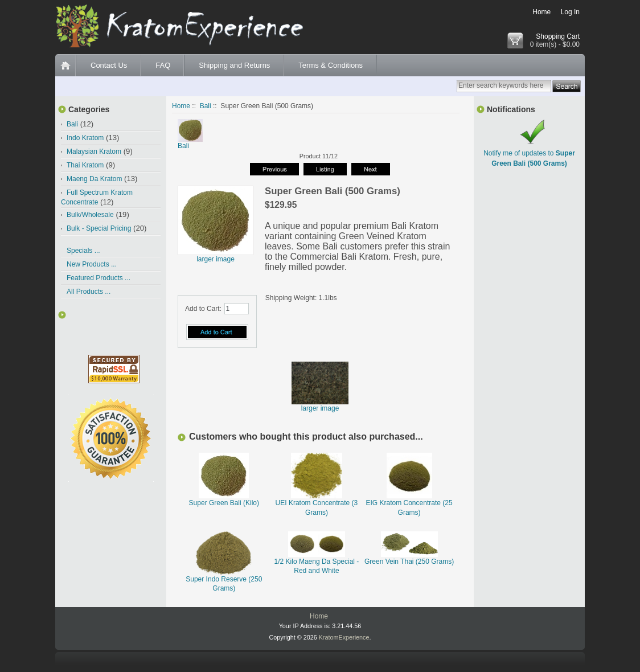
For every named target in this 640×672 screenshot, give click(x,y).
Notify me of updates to (529, 153)
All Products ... (89, 292)
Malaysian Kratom (94, 151)
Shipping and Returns (234, 65)
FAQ (163, 65)
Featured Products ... (99, 278)
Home (541, 12)
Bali (206, 106)
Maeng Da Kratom (94, 179)
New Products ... (92, 264)
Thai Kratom (85, 165)
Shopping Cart (558, 36)
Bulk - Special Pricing (99, 228)
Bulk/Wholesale (90, 215)
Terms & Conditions (331, 65)
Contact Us (109, 65)
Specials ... (83, 251)
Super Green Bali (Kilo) (224, 503)
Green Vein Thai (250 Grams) (409, 562)
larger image (320, 405)
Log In (570, 12)
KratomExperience (344, 637)
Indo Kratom (85, 138)
